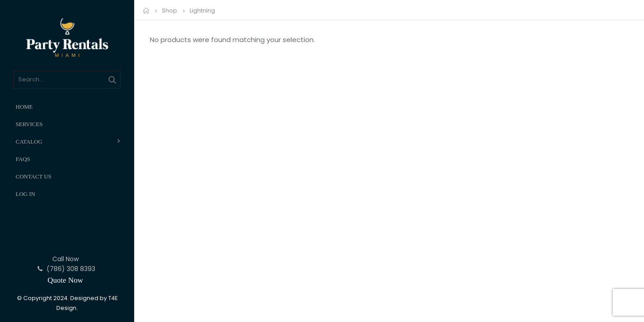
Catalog (29, 142)
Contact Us (34, 176)
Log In (25, 194)
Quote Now (65, 280)
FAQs (23, 159)
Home (24, 107)
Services (29, 124)
